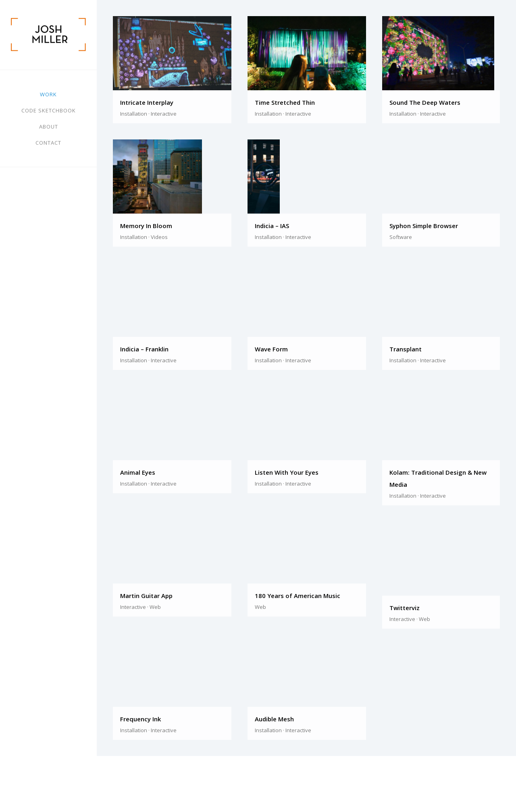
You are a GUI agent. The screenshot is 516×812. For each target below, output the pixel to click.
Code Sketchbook (49, 110)
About (49, 127)
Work (48, 94)
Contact (48, 143)
